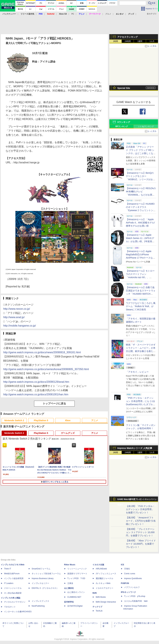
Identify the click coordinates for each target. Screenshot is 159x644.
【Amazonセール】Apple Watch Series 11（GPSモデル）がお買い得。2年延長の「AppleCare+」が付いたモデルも (140, 241)
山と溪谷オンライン (76, 592)
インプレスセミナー (40, 583)
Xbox (68, 420)
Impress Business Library (43, 578)
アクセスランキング (128, 37)
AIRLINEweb (101, 569)
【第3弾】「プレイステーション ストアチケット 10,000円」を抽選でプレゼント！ (140, 532)
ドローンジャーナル (13, 588)
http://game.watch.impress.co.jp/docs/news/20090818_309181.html (42, 352)
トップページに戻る (54, 404)
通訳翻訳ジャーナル (104, 578)
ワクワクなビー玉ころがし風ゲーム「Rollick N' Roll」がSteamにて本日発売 (141, 306)
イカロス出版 (98, 565)
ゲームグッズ (68, 433)
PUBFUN (125, 583)
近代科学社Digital (75, 606)
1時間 (116, 41)
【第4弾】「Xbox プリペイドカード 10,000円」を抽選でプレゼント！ (141, 544)
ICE (122, 565)
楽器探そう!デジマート (77, 574)
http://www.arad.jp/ (14, 317)
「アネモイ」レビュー (137, 372)
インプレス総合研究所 (14, 578)
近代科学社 (69, 602)
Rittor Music (70, 565)
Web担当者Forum (12, 574)
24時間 (128, 41)
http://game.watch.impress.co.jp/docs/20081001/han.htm (36, 394)
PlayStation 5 (41, 420)
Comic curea (130, 574)
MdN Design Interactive (106, 602)
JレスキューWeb (103, 583)
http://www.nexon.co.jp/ (17, 309)
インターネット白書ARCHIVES (18, 612)
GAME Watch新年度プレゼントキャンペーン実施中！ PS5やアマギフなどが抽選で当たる (137, 500)
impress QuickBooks (133, 578)
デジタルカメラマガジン (15, 602)
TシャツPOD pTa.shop (135, 596)
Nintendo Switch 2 (14, 420)
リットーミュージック (77, 569)
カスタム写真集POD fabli (136, 601)
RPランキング (122, 126)
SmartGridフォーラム (41, 569)
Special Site (124, 88)
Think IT (8, 569)
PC (73, 14)
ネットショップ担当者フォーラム (46, 574)
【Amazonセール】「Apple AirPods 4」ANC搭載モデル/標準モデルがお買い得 (140, 223)
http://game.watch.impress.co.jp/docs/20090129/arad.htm (36, 382)
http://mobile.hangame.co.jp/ (20, 326)
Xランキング (124, 122)
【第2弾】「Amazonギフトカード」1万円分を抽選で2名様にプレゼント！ (141, 521)
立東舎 (70, 583)
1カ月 (152, 41)
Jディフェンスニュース (106, 574)
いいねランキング (146, 126)
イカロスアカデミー (104, 588)
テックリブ (97, 607)
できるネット (10, 607)
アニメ (95, 420)
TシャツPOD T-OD (76, 578)
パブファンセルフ (132, 587)
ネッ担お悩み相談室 (13, 593)
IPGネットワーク (128, 592)
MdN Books (101, 597)
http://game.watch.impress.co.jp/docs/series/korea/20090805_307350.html (46, 369)
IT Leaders (9, 583)
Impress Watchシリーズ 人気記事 (135, 448)
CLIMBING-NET (74, 597)
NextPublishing (38, 606)
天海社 (127, 569)
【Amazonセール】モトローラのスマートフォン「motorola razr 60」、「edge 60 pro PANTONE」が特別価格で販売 (140, 277)
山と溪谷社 (69, 588)
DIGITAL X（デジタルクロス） (45, 588)
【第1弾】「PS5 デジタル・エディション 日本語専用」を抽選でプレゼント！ (140, 509)
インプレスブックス (40, 601)
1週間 (140, 41)
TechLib (99, 611)
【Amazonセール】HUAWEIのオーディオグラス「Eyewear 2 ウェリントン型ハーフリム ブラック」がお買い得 (141, 210)
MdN (95, 593)
